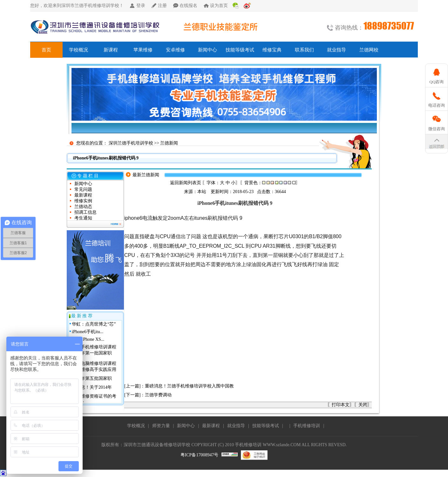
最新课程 (83, 195)
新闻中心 (207, 50)
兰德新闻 (169, 143)
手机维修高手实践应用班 (94, 372)
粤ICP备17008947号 (200, 455)
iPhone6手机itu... (88, 332)
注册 (162, 6)
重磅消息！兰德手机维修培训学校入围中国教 (189, 386)
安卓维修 (175, 50)
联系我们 (304, 50)
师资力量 (161, 426)
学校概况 (78, 50)
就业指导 (336, 50)
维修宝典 (272, 50)
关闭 (363, 405)
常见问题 (83, 189)
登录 (141, 6)
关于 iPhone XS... (88, 339)
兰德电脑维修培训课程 (94, 363)
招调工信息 (85, 212)
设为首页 (219, 6)
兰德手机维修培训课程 (94, 347)
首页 (46, 50)
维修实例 (83, 201)
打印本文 (341, 405)
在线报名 (188, 6)
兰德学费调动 (158, 395)
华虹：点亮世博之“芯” (94, 324)
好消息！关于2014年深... (92, 390)
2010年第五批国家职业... (92, 381)
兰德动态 (83, 207)
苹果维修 (143, 50)
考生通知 (83, 218)
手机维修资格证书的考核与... (94, 398)
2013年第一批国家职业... (92, 355)
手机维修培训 (307, 426)
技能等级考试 (240, 50)
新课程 (111, 50)
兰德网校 (369, 50)
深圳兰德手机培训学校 (131, 143)
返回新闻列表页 (186, 183)
